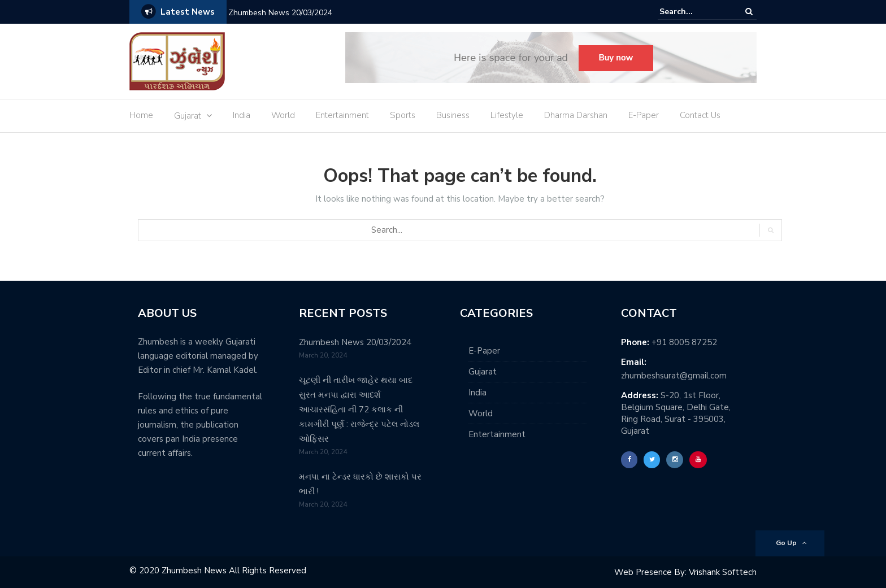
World (283, 115)
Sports (403, 115)
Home (141, 115)
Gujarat (188, 116)
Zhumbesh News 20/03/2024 (280, 13)
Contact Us (700, 115)
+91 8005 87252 (684, 342)
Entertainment (342, 115)
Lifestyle (507, 115)
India (242, 115)
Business (453, 115)
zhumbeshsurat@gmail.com (674, 376)
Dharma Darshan (576, 115)
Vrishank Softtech (723, 572)
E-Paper (644, 115)
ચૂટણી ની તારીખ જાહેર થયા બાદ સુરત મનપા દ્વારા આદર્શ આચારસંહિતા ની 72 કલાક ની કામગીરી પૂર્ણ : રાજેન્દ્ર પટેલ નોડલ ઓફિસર (359, 410)
